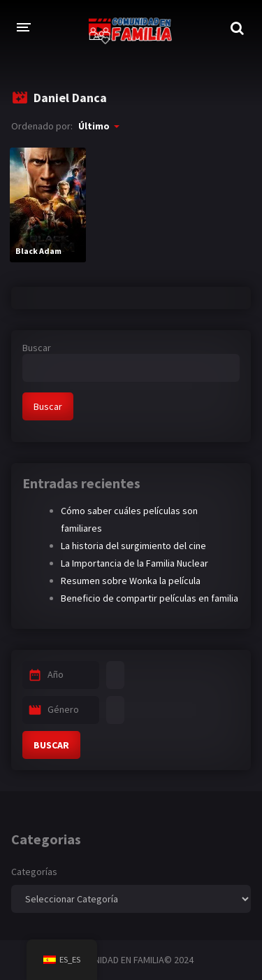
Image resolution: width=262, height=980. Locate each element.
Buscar (37, 348)
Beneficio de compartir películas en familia (150, 598)
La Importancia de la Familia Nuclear (134, 563)
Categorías (34, 872)
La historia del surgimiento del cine (133, 546)
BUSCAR (51, 745)
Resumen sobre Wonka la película (131, 581)
